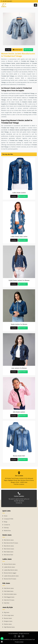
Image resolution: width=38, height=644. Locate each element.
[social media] (15, 636)
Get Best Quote (17, 50)
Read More (14, 196)
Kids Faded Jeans (9, 591)
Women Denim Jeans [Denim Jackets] (10, 564)
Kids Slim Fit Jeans (9, 600)
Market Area (7, 531)
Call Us (8, 50)
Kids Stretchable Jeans (10, 594)
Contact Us (7, 525)
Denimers (16, 634)
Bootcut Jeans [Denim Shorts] (8, 618)
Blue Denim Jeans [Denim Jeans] (9, 546)
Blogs (6, 522)
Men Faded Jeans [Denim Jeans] (9, 552)
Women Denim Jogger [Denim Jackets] (10, 573)
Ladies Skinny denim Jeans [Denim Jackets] (11, 576)
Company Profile (9, 519)
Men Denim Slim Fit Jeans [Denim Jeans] (11, 543)
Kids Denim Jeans (9, 588)
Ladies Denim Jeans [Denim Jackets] (9, 567)
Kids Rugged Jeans (9, 597)
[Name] (36, 5)
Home (6, 516)
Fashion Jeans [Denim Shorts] (8, 624)
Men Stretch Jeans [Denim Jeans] (9, 549)
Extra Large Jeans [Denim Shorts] (9, 615)
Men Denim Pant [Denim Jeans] (9, 555)
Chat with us (28, 50)
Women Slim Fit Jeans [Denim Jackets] (10, 579)
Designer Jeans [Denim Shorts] (8, 621)
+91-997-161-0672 (7, 1)
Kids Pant (7, 603)
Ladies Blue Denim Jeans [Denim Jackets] (11, 570)
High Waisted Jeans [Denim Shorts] (9, 627)
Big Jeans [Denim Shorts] (7, 612)
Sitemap (6, 528)
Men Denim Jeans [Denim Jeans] (9, 540)
